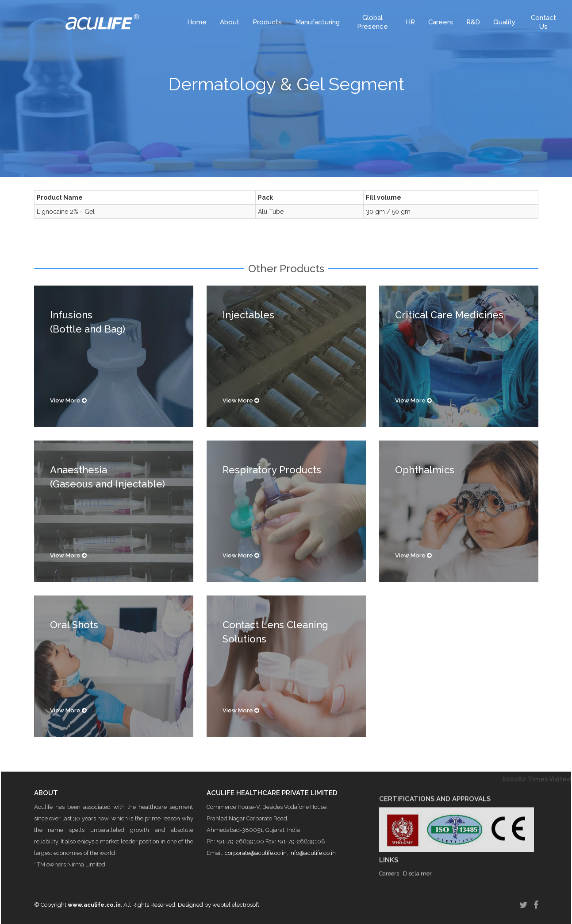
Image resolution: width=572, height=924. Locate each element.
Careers (441, 22)
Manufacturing (317, 22)
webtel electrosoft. (236, 905)
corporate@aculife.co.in (256, 887)
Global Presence (372, 22)
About (230, 22)
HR (410, 22)
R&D (473, 22)
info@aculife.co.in (313, 887)
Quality (504, 22)
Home (197, 22)
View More (68, 400)
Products (267, 22)
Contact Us (543, 22)
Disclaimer (417, 911)
